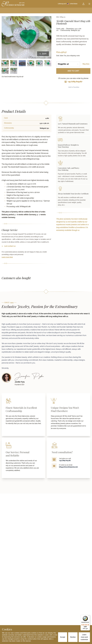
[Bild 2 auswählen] (14, 63)
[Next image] (49, 37)
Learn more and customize (84, 637)
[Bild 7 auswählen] (5, 71)
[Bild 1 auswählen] (5, 63)
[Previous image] (4, 37)
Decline (73, 637)
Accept (63, 637)
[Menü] (89, 616)
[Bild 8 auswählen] (14, 71)
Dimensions (8, 123)
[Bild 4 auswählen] (31, 63)
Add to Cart (73, 71)
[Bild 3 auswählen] (22, 63)
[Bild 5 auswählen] (39, 63)
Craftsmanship (9, 128)
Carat (6, 118)
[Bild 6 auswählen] (48, 63)
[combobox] (68, 64)
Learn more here (7, 257)
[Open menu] (89, 4)
